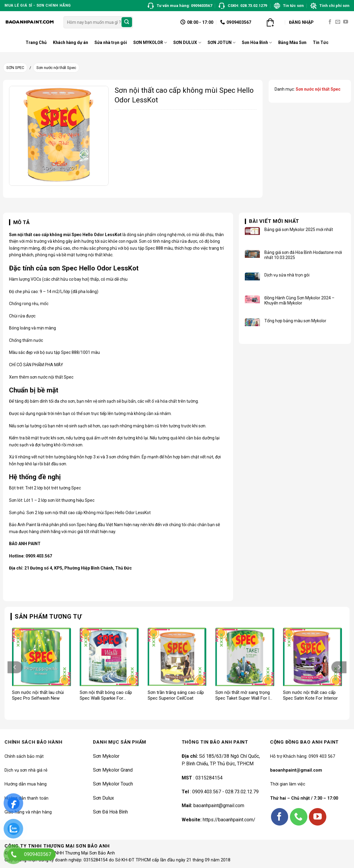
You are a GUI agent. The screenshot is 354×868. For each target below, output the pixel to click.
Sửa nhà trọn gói (111, 42)
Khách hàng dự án (71, 42)
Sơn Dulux (103, 798)
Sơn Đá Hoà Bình (110, 812)
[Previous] (15, 667)
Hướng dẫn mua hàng (26, 784)
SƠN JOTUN (222, 43)
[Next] (339, 667)
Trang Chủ (36, 42)
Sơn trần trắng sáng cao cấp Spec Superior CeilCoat (176, 695)
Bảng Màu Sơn (292, 42)
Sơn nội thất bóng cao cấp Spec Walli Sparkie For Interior (106, 696)
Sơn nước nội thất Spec (56, 68)
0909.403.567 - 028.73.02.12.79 (225, 792)
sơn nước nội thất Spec (52, 377)
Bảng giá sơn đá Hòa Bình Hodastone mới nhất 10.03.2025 (303, 255)
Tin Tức (321, 42)
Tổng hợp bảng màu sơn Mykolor (295, 321)
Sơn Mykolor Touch (113, 784)
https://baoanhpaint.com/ (229, 820)
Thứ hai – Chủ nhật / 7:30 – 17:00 (304, 798)
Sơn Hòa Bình (257, 43)
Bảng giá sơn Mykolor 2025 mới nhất (299, 229)
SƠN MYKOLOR (150, 43)
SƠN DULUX (187, 43)
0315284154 (208, 778)
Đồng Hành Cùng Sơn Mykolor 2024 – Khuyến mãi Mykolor (299, 300)
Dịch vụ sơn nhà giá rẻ (26, 770)
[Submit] (127, 22)
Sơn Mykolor (106, 756)
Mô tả (22, 222)
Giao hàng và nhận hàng (28, 812)
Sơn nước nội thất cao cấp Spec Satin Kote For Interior (310, 695)
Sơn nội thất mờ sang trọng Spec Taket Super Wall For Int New (244, 696)
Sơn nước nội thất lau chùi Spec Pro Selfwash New (38, 695)
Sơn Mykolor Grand (113, 770)
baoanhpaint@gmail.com (219, 806)
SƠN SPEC (15, 68)
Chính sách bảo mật (24, 756)
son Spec (78, 525)
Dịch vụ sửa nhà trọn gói (287, 275)
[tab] (19, 223)
